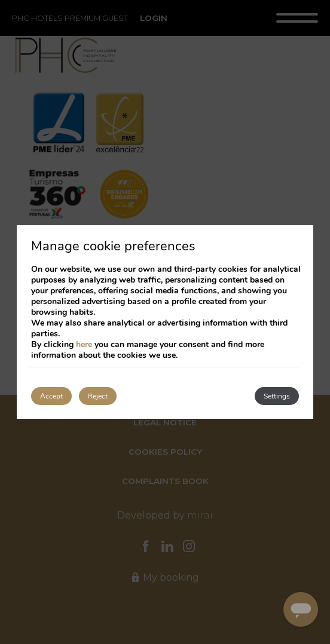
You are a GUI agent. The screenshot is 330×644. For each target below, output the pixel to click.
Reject (98, 396)
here (84, 344)
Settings (277, 396)
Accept (51, 396)
